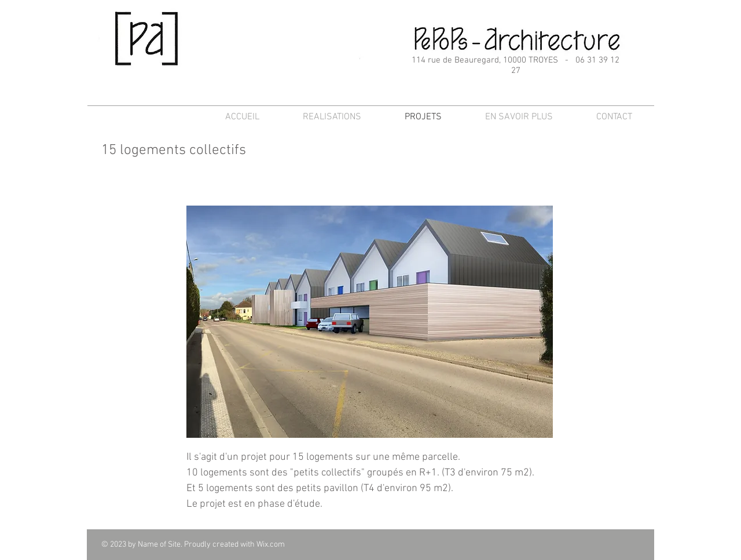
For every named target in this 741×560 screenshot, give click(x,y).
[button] (370, 322)
